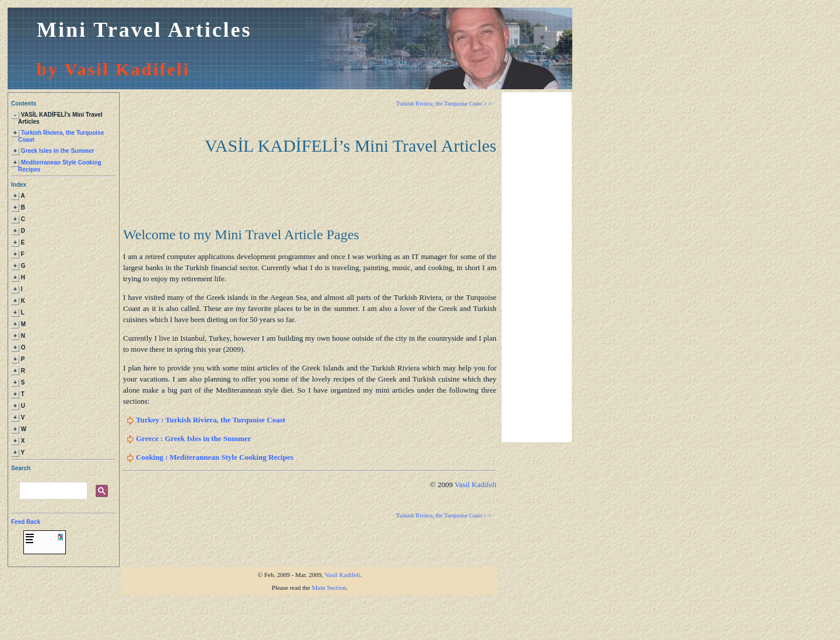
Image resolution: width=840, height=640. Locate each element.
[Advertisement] (537, 267)
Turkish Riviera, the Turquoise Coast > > (444, 104)
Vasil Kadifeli (475, 485)
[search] (52, 523)
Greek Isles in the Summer (58, 154)
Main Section (329, 619)
